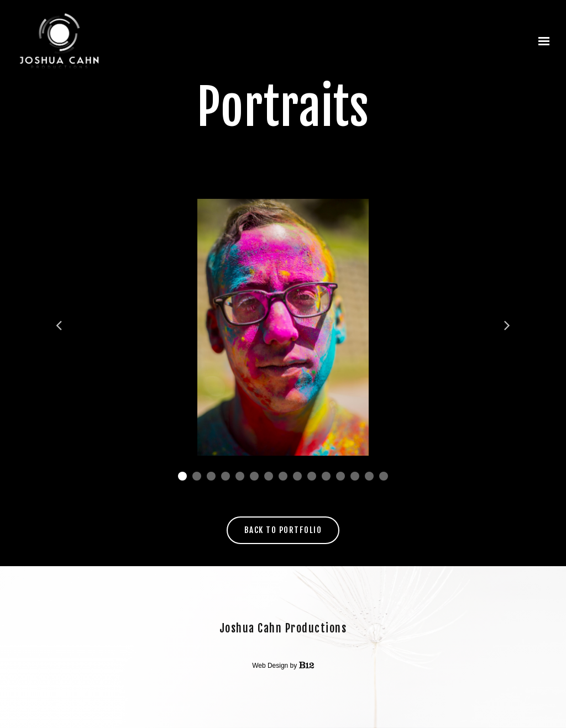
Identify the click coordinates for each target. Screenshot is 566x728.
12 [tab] (340, 476)
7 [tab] (269, 476)
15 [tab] (384, 476)
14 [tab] (369, 476)
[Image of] (283, 327)
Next (506, 325)
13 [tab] (355, 476)
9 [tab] (297, 476)
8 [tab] (283, 476)
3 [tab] (211, 476)
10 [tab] (312, 476)
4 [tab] (226, 476)
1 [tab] (182, 476)
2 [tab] (197, 476)
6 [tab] (254, 476)
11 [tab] (326, 476)
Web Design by (283, 666)
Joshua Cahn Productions (283, 628)
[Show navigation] (541, 41)
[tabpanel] (283, 327)
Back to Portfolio (283, 530)
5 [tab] (240, 476)
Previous (60, 325)
